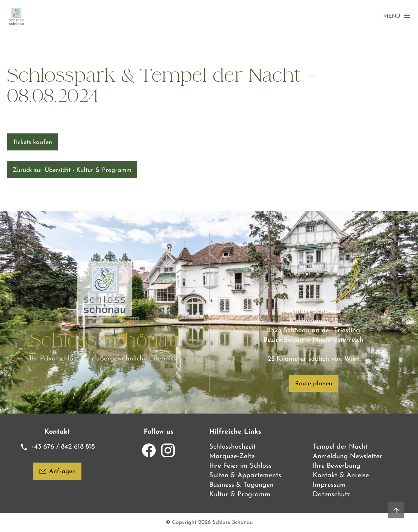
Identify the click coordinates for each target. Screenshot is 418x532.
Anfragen (57, 471)
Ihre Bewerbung (337, 466)
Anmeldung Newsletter (347, 456)
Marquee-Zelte (232, 456)
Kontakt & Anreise (341, 475)
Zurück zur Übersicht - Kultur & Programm (72, 170)
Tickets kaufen (32, 142)
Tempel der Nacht (340, 447)
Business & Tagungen (241, 485)
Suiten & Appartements (245, 475)
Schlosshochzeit (233, 447)
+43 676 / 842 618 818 (57, 447)
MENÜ (397, 16)
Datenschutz (331, 495)
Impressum (329, 485)
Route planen (314, 384)
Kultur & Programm (240, 495)
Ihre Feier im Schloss (240, 466)
